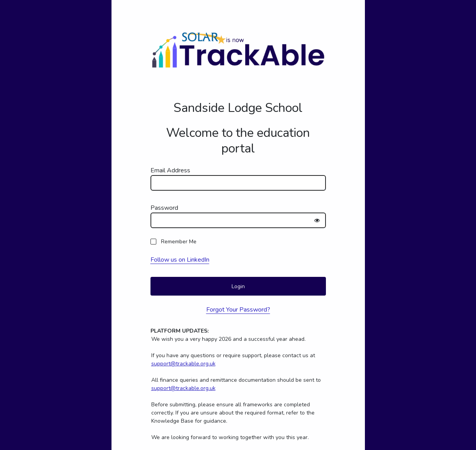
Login (238, 286)
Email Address (170, 170)
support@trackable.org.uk (183, 364)
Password (164, 208)
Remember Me (179, 242)
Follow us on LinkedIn (180, 260)
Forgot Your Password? (238, 310)
